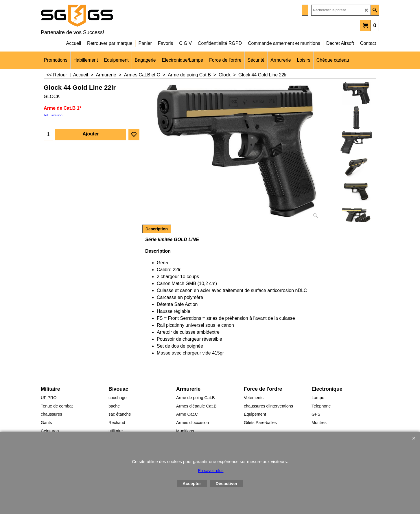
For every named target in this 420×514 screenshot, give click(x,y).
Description (157, 229)
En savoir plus (211, 471)
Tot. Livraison (53, 115)
